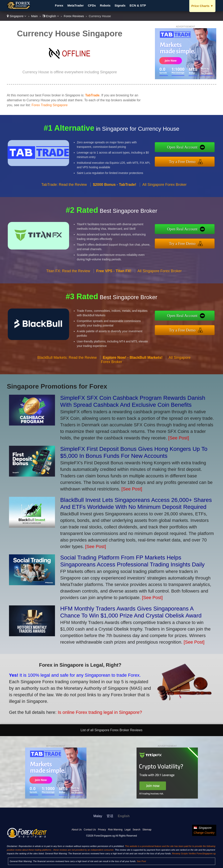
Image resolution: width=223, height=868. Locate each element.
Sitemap (147, 830)
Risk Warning (115, 830)
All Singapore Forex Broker (165, 188)
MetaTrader (76, 5)
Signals (120, 5)
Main (34, 16)
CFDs (92, 5)
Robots (105, 5)
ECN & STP (138, 5)
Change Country (204, 833)
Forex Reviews (74, 16)
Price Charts (202, 6)
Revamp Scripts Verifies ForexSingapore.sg (194, 854)
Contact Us (90, 830)
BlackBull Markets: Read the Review (67, 362)
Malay (98, 816)
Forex (59, 5)
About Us (77, 830)
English (51, 16)
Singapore (17, 16)
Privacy (102, 830)
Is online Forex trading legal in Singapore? (94, 710)
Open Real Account (187, 148)
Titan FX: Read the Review (68, 275)
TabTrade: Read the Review (64, 188)
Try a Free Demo (187, 161)
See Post (141, 861)
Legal (127, 830)
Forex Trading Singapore (49, 105)
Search (137, 830)
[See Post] (179, 438)
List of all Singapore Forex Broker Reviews (111, 730)
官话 (110, 816)
